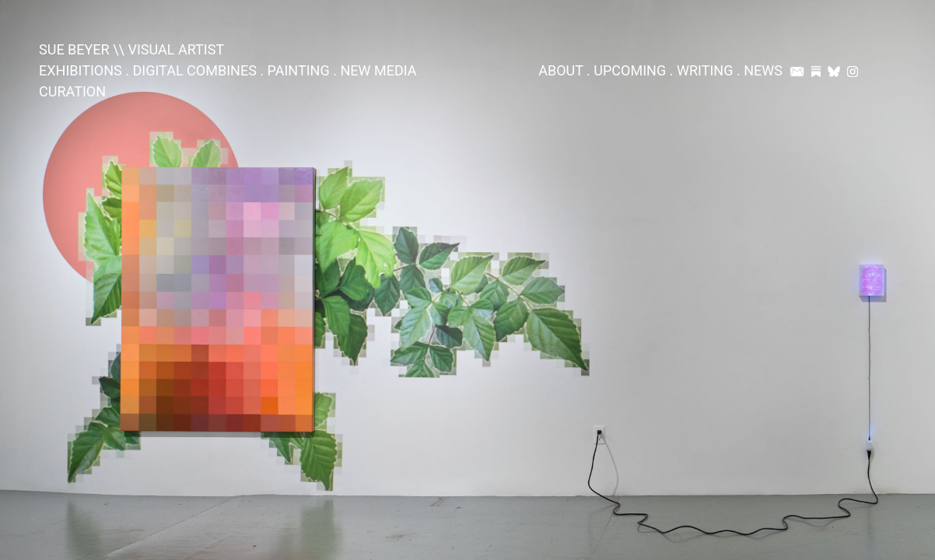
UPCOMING (630, 70)
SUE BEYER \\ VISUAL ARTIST (131, 49)
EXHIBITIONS (81, 70)
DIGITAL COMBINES (194, 70)
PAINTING (299, 70)
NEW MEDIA (378, 70)
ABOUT (560, 70)
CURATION (72, 91)
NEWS (763, 70)
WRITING (705, 70)
